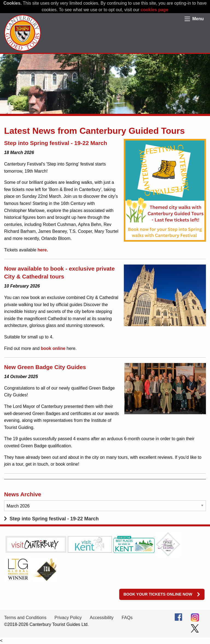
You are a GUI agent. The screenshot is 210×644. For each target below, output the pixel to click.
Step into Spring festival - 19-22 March (54, 519)
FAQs (127, 618)
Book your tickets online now (158, 594)
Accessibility (102, 618)
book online (53, 348)
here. (43, 250)
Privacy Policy (68, 618)
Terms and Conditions (25, 618)
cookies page (154, 10)
